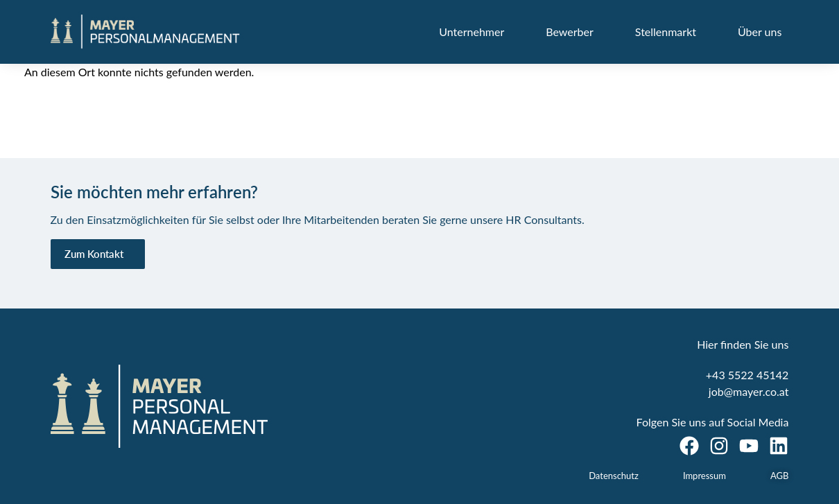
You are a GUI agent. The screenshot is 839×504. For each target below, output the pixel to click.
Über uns (760, 32)
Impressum (704, 476)
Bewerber (570, 32)
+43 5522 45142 (747, 375)
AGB (779, 476)
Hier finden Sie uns (743, 344)
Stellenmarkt (666, 32)
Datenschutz (614, 476)
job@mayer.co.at (749, 391)
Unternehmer (472, 32)
